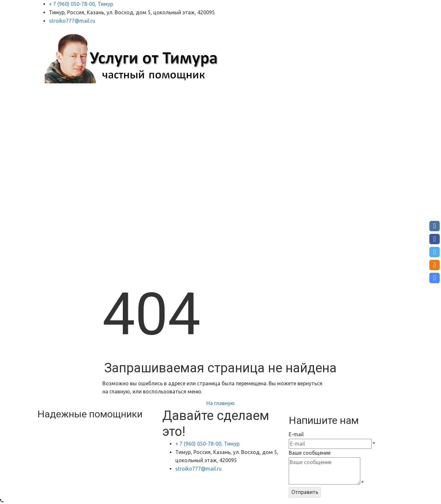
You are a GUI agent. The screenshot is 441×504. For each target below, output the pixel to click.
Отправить (305, 492)
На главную (220, 403)
